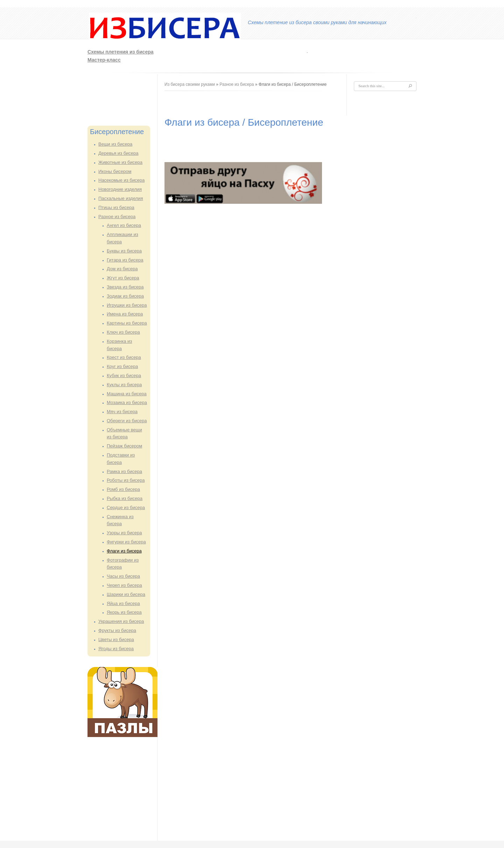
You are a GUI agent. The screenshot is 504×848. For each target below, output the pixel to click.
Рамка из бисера (124, 471)
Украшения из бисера (121, 621)
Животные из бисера (120, 162)
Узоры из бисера (124, 533)
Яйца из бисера (123, 603)
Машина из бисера (127, 394)
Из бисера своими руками (190, 84)
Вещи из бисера (115, 144)
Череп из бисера (124, 585)
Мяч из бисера (122, 412)
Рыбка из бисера (125, 498)
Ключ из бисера (123, 332)
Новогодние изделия (120, 189)
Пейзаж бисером (124, 446)
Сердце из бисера (126, 508)
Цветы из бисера (116, 640)
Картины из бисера (127, 323)
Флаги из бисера (124, 551)
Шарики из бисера (126, 594)
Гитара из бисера (125, 260)
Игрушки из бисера (127, 305)
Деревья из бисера (118, 153)
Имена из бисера (125, 314)
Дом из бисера (122, 269)
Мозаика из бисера (127, 402)
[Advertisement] (324, 55)
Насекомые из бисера (121, 180)
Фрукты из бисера (117, 630)
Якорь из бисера (124, 612)
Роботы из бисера (126, 480)
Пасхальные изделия (121, 198)
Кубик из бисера (124, 376)
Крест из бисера (124, 357)
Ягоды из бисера (116, 649)
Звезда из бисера (125, 287)
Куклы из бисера (124, 385)
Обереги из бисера (127, 421)
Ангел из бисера (124, 225)
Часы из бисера (123, 576)
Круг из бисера (122, 366)
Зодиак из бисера (125, 296)
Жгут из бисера (123, 278)
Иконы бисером (115, 171)
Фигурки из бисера (126, 542)
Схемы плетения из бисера (121, 52)
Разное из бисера (117, 217)
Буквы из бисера (124, 251)
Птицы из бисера (116, 207)
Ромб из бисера (123, 489)
